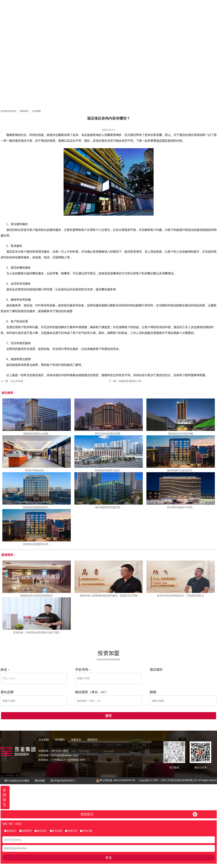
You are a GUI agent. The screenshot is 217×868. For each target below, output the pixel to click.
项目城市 (156, 670)
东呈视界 (141, 6)
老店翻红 (109, 6)
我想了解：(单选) (12, 824)
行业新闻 (36, 111)
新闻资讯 (157, 6)
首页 (76, 6)
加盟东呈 (125, 6)
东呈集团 (93, 6)
